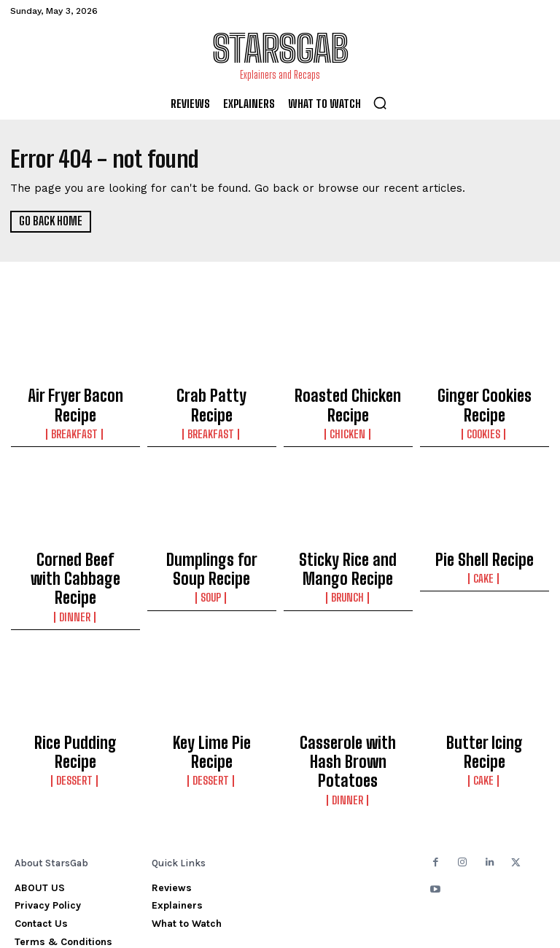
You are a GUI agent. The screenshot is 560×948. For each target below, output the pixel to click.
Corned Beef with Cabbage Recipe (75, 551)
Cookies (484, 409)
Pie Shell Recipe (485, 544)
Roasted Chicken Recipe (348, 400)
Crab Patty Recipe (212, 394)
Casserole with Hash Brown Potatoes (348, 702)
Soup (211, 572)
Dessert (75, 710)
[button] (380, 103)
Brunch (348, 572)
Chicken (348, 422)
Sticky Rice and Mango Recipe (348, 551)
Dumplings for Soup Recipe (212, 551)
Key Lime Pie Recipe (211, 695)
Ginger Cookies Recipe (485, 394)
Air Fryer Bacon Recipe (75, 394)
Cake (484, 559)
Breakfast (75, 409)
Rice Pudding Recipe (75, 695)
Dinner (75, 572)
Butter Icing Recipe (485, 695)
